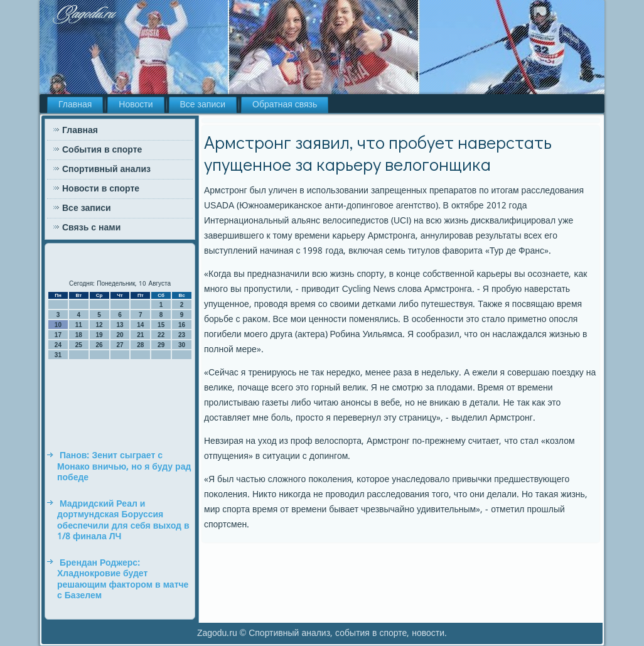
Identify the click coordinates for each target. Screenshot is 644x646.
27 (120, 345)
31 (58, 355)
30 (182, 345)
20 (120, 335)
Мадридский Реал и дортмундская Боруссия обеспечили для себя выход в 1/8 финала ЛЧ (123, 521)
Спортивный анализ (106, 170)
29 (161, 345)
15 (161, 325)
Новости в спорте (101, 189)
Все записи (203, 105)
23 (182, 335)
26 (99, 345)
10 (58, 325)
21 (140, 335)
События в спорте (102, 150)
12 (99, 325)
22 (161, 335)
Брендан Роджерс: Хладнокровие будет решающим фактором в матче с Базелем (123, 580)
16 (182, 325)
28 (140, 345)
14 (140, 325)
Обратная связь (285, 105)
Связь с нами (91, 228)
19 (99, 335)
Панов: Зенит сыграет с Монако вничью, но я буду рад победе (124, 467)
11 (79, 325)
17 (58, 335)
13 (120, 325)
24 (58, 345)
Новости (136, 105)
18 (79, 335)
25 (79, 345)
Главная (75, 105)
